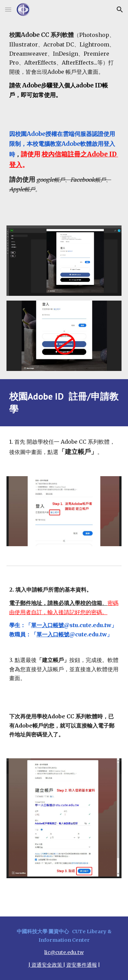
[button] (8, 9)
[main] (64, 118)
